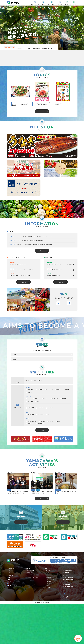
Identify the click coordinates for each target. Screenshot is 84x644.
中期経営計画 (49, 622)
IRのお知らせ (48, 614)
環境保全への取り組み (31, 616)
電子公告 (47, 629)
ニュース (8, 617)
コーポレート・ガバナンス (51, 624)
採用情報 (8, 621)
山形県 (14, 399)
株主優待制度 (48, 627)
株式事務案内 (48, 625)
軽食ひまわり (65, 619)
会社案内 (8, 624)
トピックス (9, 614)
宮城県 (14, 403)
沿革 (9, 628)
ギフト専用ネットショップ (68, 614)
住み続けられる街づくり (31, 620)
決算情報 (47, 616)
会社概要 (10, 626)
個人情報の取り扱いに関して (69, 624)
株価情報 (47, 631)
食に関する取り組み (31, 614)
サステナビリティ (29, 612)
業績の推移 (48, 618)
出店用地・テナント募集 (68, 621)
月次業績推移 (48, 620)
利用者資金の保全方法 (67, 626)
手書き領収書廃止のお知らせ (69, 630)
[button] (2, 28)
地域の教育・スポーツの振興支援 (33, 622)
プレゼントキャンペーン (12, 619)
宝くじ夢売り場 (66, 617)
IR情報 (45, 612)
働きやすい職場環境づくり (32, 618)
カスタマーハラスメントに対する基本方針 (70, 633)
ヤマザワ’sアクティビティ (13, 630)
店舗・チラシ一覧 (10, 612)
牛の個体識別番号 (66, 628)
